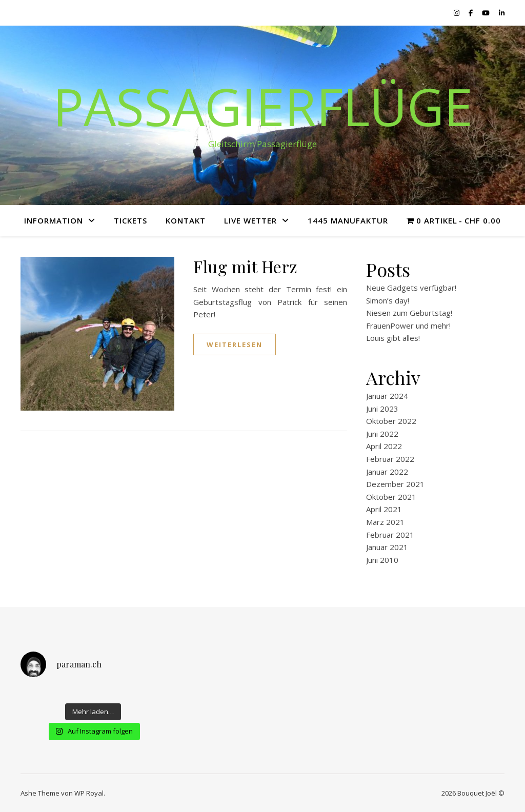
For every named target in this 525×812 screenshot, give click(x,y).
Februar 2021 (390, 535)
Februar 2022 (390, 459)
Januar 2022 (387, 472)
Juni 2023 (382, 409)
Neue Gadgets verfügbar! (411, 288)
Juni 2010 (382, 560)
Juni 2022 (382, 434)
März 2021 (385, 522)
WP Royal (89, 793)
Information (54, 220)
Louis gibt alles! (393, 338)
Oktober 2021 (391, 497)
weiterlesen (235, 344)
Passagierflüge (263, 106)
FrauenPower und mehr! (408, 326)
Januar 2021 (387, 547)
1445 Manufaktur (348, 220)
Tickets (130, 220)
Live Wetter (250, 220)
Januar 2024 (387, 396)
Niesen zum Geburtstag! (409, 313)
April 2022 (384, 446)
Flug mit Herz (246, 266)
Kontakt (186, 220)
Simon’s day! (388, 300)
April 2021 (384, 509)
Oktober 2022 (391, 421)
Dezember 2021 (395, 484)
